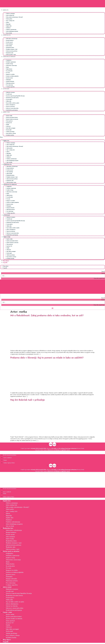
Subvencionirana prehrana (12, 51)
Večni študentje (9, 44)
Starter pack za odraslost (9, 57)
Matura (8, 22)
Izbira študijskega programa (12, 31)
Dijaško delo (9, 26)
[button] (52, 137)
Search (103, 273)
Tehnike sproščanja (10, 132)
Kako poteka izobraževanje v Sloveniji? (14, 17)
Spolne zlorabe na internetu (12, 119)
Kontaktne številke (10, 135)
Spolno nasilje (9, 116)
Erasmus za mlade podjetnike (12, 76)
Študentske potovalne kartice (12, 98)
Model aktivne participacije (12, 110)
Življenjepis (9, 80)
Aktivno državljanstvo (11, 105)
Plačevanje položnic (10, 83)
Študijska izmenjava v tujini (12, 49)
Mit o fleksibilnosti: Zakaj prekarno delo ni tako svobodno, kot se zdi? (47, 315)
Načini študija (9, 46)
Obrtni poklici (9, 19)
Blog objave (6, 261)
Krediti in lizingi (10, 64)
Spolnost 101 (9, 123)
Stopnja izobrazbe (10, 81)
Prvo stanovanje (10, 85)
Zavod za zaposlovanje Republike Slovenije (15, 96)
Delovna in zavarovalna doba (12, 108)
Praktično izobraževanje (11, 29)
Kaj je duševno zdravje (11, 133)
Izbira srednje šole (10, 15)
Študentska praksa (10, 47)
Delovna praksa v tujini (11, 55)
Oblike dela (9, 101)
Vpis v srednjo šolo (10, 21)
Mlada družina (9, 69)
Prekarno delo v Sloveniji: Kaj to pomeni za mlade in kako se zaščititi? (47, 358)
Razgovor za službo (10, 74)
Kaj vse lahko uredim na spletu (13, 103)
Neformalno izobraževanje (12, 39)
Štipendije (8, 24)
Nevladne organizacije (11, 62)
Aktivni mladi (6, 89)
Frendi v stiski (6, 112)
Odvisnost (8, 126)
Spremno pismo (10, 78)
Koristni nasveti (9, 42)
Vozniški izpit (9, 94)
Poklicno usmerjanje (10, 14)
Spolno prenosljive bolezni (12, 117)
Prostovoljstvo (9, 99)
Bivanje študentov (10, 40)
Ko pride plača (9, 71)
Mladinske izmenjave (10, 92)
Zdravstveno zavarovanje (11, 65)
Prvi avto (8, 73)
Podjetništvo (9, 60)
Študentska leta (7, 35)
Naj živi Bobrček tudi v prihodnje (28, 400)
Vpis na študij (9, 33)
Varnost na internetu (10, 106)
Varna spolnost (9, 121)
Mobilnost (8, 28)
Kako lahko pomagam (11, 128)
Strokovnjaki (9, 130)
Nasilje (8, 124)
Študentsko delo (10, 53)
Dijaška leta (6, 10)
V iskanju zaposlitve (10, 87)
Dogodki (5, 263)
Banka (7, 67)
